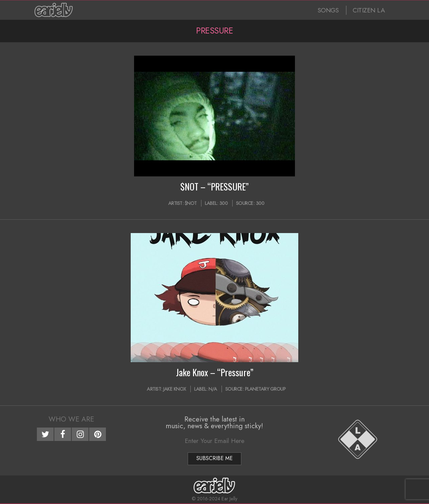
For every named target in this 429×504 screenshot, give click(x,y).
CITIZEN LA (369, 10)
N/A (213, 389)
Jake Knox (175, 389)
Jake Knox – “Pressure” (215, 372)
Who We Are (71, 419)
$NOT (191, 203)
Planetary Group (265, 389)
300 (224, 203)
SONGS (328, 10)
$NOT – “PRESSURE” (214, 186)
